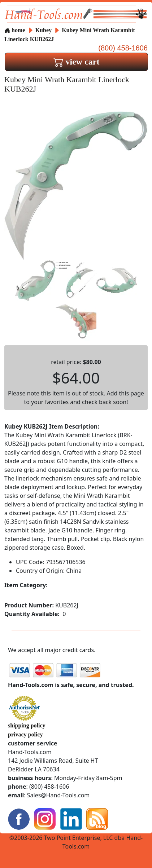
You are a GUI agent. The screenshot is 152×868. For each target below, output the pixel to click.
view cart (77, 62)
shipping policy (27, 725)
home (15, 30)
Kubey (44, 30)
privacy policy (25, 734)
